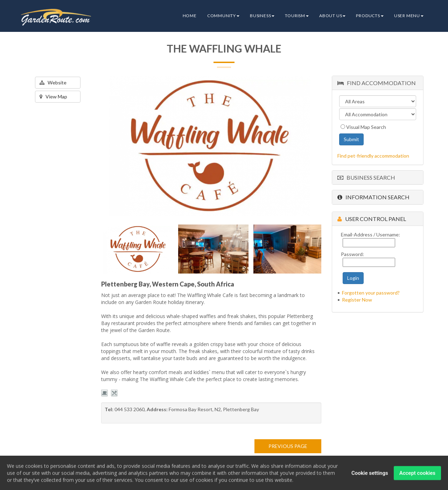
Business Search (366, 177)
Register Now (357, 300)
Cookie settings (370, 475)
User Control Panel (372, 219)
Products (370, 16)
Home (190, 16)
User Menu (409, 16)
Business (262, 16)
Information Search (373, 197)
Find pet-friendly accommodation (373, 156)
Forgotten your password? (371, 293)
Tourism (297, 16)
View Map (53, 96)
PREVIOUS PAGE (288, 446)
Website (53, 82)
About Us (332, 16)
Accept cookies (417, 475)
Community (223, 16)
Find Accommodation (377, 83)
